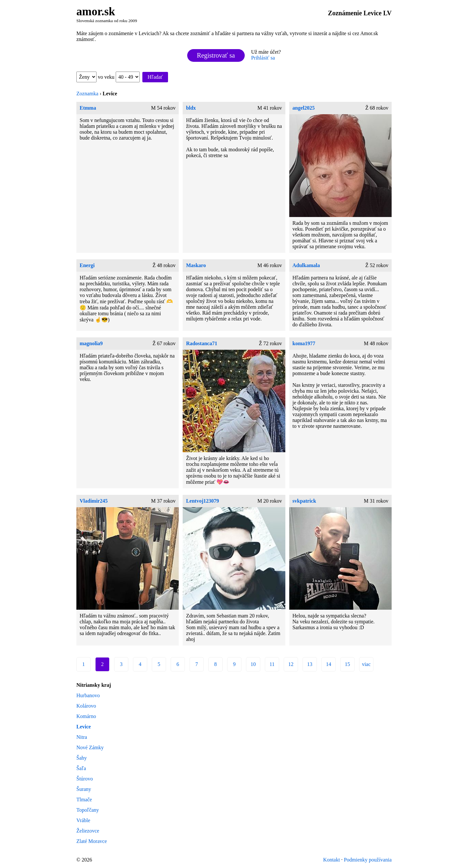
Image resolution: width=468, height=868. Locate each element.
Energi (87, 265)
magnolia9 (91, 343)
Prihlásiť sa (263, 58)
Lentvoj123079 (202, 501)
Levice (84, 727)
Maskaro (196, 265)
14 (329, 664)
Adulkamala (306, 265)
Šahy (82, 758)
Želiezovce (88, 831)
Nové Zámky (90, 747)
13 (310, 664)
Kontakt (331, 860)
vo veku (119, 77)
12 (291, 664)
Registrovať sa (216, 55)
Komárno (86, 716)
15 (347, 664)
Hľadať (155, 77)
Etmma (88, 108)
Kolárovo (86, 706)
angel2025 (304, 108)
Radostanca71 (201, 343)
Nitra (82, 737)
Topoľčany (88, 810)
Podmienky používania (368, 860)
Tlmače (84, 800)
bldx (191, 108)
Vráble (83, 820)
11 (272, 664)
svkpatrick (304, 501)
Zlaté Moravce (92, 841)
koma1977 (304, 343)
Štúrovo (85, 779)
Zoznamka (87, 94)
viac (366, 664)
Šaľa (81, 768)
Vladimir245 (94, 501)
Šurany (84, 789)
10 (253, 664)
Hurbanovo (88, 695)
